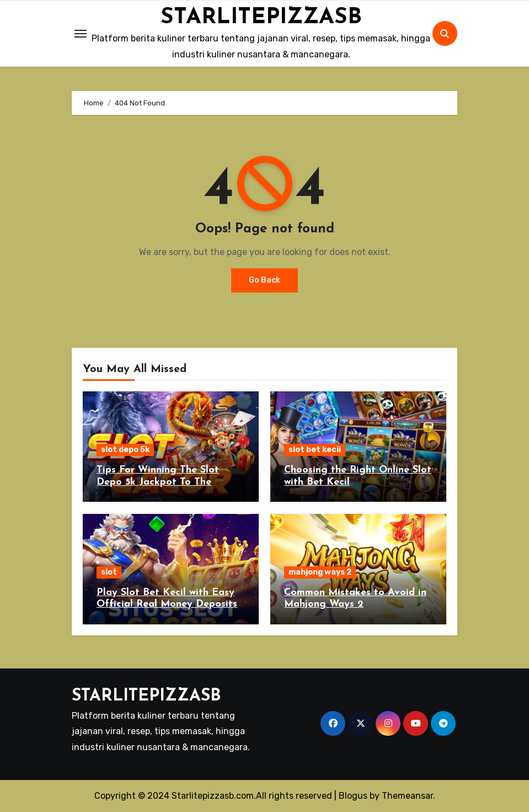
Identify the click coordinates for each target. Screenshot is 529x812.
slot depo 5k (125, 450)
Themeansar (407, 796)
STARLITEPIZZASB (261, 18)
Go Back (264, 280)
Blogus (353, 796)
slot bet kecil (315, 450)
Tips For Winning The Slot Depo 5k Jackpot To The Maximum (158, 482)
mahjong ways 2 (320, 572)
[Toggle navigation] (81, 34)
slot (109, 572)
